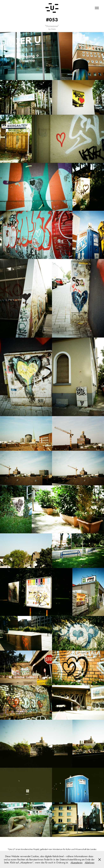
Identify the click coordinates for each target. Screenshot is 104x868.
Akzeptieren (77, 862)
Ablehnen (90, 862)
